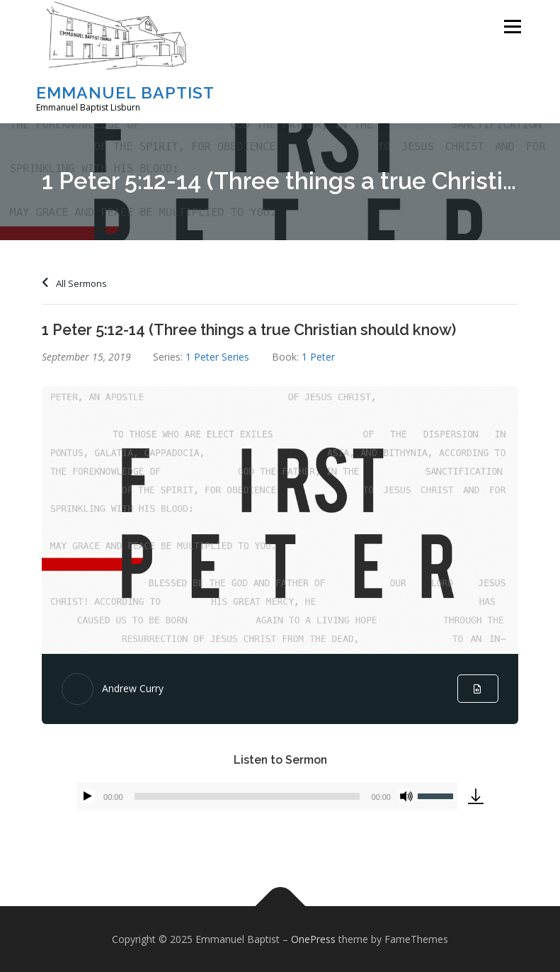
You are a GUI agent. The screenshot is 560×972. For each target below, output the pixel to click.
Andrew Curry (133, 688)
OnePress (313, 939)
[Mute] (406, 796)
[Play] (88, 796)
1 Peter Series (217, 357)
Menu (512, 26)
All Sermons (74, 283)
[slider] (247, 796)
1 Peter (318, 357)
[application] (267, 796)
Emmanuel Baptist (125, 92)
